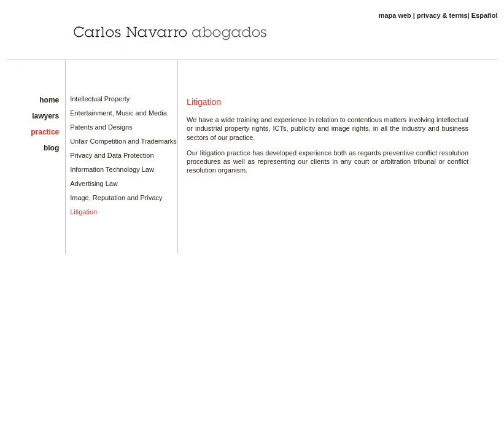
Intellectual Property (100, 99)
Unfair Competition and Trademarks (123, 141)
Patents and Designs (101, 127)
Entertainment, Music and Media (118, 113)
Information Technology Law (112, 169)
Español (485, 15)
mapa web (395, 15)
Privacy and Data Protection (112, 155)
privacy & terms (442, 15)
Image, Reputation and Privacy (116, 198)
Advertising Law (94, 184)
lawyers (45, 116)
